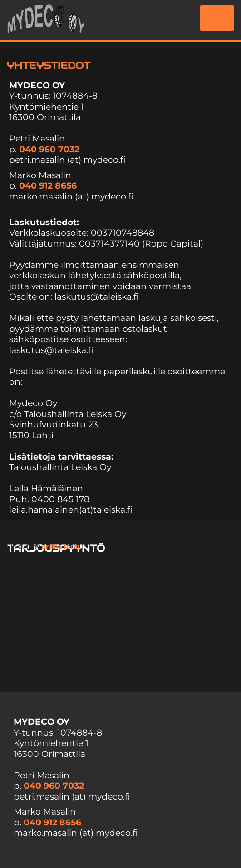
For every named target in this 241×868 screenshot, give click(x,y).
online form (61, 547)
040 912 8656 (48, 186)
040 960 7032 (49, 149)
